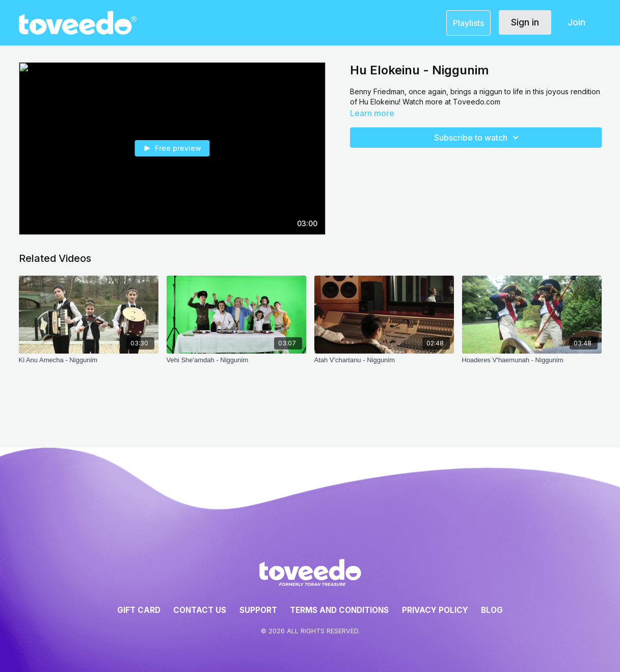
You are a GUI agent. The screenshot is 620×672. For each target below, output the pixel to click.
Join (576, 22)
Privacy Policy (435, 610)
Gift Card (139, 610)
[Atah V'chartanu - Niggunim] (384, 365)
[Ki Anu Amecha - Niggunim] (89, 365)
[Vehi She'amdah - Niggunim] (236, 365)
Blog (492, 610)
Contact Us (200, 610)
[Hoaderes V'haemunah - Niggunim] (532, 365)
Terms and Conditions (339, 610)
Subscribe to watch (478, 138)
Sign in (525, 22)
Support (258, 610)
